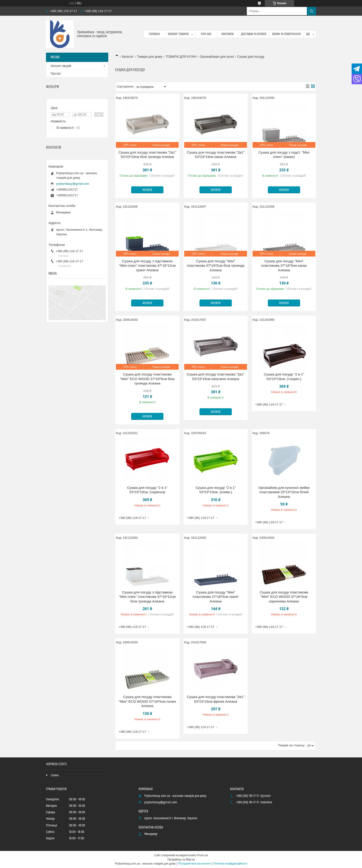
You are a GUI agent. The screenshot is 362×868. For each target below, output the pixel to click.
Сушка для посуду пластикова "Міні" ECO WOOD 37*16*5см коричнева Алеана (284, 597)
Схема (55, 775)
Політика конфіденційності (230, 864)
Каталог (128, 57)
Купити (147, 190)
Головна (154, 34)
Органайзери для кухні (217, 57)
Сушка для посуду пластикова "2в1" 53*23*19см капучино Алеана (216, 377)
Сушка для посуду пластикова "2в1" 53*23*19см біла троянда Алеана (147, 155)
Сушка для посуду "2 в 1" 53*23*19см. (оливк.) (216, 490)
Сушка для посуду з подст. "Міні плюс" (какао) (284, 155)
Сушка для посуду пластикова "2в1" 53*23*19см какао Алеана (216, 155)
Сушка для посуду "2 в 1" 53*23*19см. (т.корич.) (284, 377)
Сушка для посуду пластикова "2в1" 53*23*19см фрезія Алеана (216, 699)
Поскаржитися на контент (194, 864)
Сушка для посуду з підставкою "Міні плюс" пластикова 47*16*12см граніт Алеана (147, 266)
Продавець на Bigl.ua (181, 859)
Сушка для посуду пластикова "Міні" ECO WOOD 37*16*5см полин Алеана (147, 701)
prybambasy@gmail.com (73, 184)
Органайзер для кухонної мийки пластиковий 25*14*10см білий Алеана (284, 492)
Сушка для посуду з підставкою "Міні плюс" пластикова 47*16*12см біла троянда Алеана (147, 597)
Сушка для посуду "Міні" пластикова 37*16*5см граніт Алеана (216, 597)
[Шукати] (311, 11)
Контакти (228, 34)
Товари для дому (150, 57)
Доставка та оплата (254, 34)
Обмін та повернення (287, 34)
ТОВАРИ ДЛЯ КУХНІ (181, 57)
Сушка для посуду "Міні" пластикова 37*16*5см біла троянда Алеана (216, 266)
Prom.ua (203, 855)
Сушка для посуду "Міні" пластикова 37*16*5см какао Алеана (284, 266)
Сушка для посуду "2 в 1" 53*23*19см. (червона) (147, 490)
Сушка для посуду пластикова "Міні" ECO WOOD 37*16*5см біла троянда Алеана (147, 379)
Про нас (206, 34)
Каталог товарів (178, 34)
